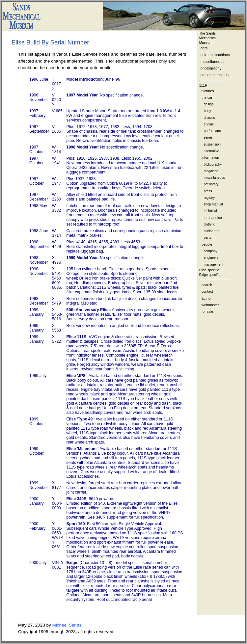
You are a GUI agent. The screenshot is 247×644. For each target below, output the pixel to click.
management (214, 265)
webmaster (210, 305)
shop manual (213, 204)
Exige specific (210, 275)
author (207, 298)
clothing (210, 224)
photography (211, 68)
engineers (211, 258)
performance (213, 131)
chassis (209, 118)
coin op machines (215, 55)
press (208, 191)
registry (209, 198)
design (209, 104)
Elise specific (209, 270)
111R (203, 85)
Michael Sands (67, 625)
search (207, 285)
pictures (208, 91)
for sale (207, 311)
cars (204, 48)
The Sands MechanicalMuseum (208, 38)
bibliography (213, 164)
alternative (212, 151)
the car (207, 97)
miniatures (212, 231)
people (207, 244)
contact (207, 291)
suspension (212, 144)
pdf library (211, 184)
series (208, 137)
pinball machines (215, 75)
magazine (211, 171)
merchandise (212, 218)
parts (208, 238)
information (210, 157)
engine (209, 124)
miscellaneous (213, 62)
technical (210, 211)
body (207, 111)
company (211, 251)
